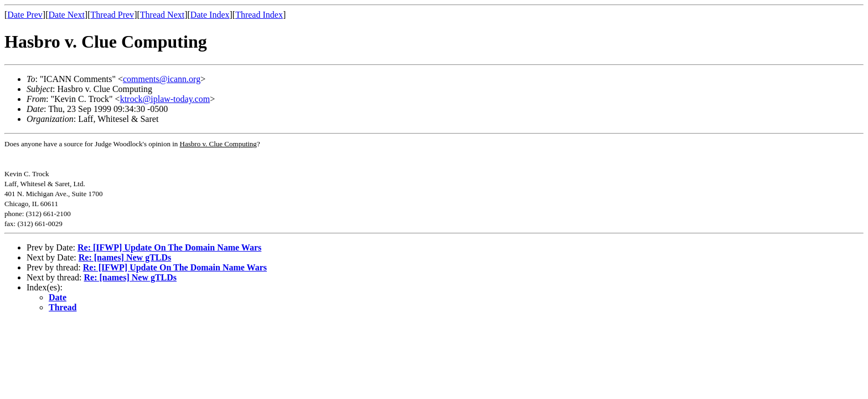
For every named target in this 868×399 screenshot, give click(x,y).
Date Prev (25, 15)
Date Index (210, 15)
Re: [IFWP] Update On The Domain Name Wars (169, 247)
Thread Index (259, 15)
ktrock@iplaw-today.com (165, 99)
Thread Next (162, 15)
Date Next (67, 15)
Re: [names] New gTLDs (125, 257)
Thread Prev (112, 15)
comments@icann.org (162, 79)
